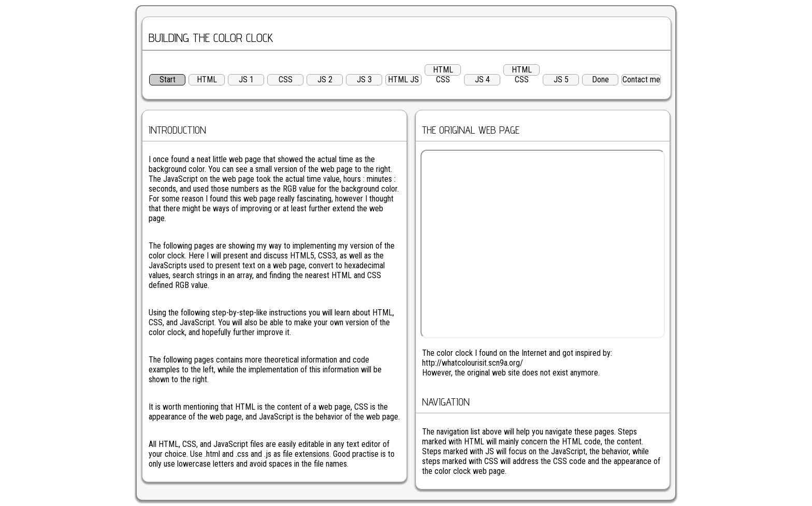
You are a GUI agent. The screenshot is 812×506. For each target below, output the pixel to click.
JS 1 (246, 79)
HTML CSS (443, 70)
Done (600, 79)
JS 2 (325, 79)
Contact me (641, 79)
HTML (207, 79)
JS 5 (561, 79)
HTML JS (403, 79)
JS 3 (364, 79)
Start (168, 79)
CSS (286, 79)
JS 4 (482, 79)
